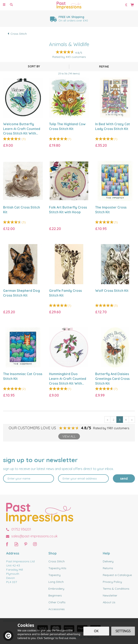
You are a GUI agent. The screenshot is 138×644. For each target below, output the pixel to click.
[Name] (29, 478)
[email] (84, 478)
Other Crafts (57, 602)
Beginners (55, 595)
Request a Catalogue (117, 575)
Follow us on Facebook (7, 544)
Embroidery (56, 589)
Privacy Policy (112, 582)
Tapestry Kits (57, 568)
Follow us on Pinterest (26, 544)
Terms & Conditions (116, 589)
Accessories (57, 609)
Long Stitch (56, 582)
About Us (109, 602)
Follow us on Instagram (35, 544)
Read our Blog (16, 544)
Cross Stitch (57, 561)
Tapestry (54, 575)
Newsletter (110, 595)
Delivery (108, 561)
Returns (108, 568)
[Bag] (132, 5)
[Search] (11, 5)
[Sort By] (34, 66)
